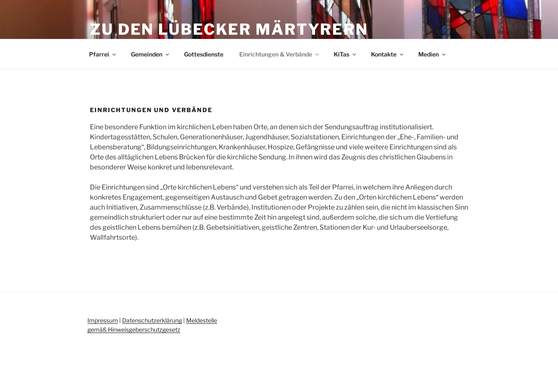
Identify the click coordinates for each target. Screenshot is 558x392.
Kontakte (388, 54)
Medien (433, 54)
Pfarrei (103, 54)
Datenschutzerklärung (152, 320)
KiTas (346, 54)
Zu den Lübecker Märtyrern (229, 29)
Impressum (103, 320)
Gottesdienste (204, 54)
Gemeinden (151, 54)
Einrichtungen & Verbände (280, 54)
